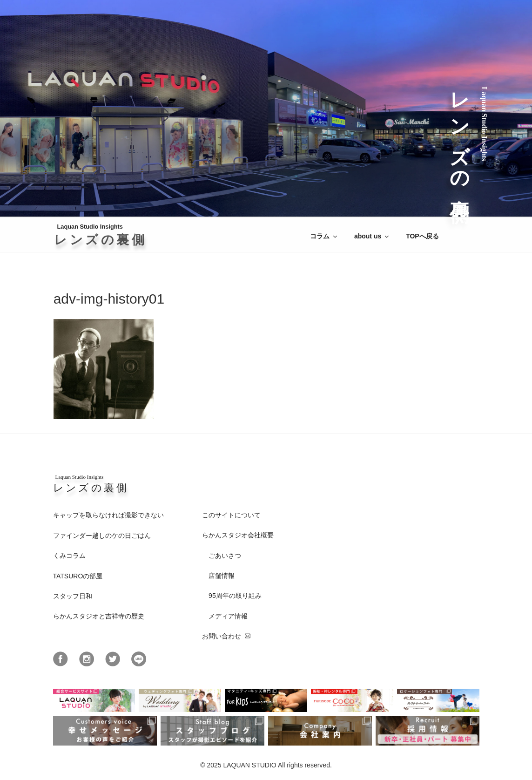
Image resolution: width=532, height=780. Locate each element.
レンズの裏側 (459, 137)
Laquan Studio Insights (102, 235)
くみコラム (69, 556)
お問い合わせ (222, 636)
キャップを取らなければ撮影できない (108, 515)
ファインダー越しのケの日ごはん (102, 536)
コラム (324, 236)
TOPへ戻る (422, 236)
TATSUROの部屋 (78, 576)
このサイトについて (231, 515)
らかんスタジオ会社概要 (238, 535)
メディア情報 (228, 616)
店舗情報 (222, 576)
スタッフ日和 (73, 596)
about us (372, 236)
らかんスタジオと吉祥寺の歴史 (99, 616)
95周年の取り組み (235, 596)
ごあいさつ (225, 556)
